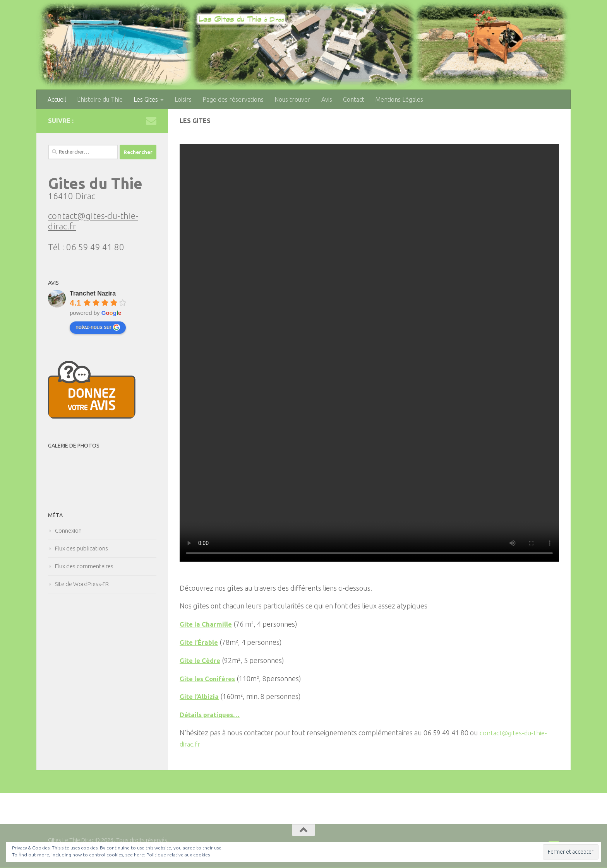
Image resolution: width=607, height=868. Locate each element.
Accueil (57, 99)
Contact (354, 99)
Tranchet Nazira (93, 293)
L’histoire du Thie (100, 99)
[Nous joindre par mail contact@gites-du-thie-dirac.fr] (151, 121)
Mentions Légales (399, 99)
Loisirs (183, 99)
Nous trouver (292, 99)
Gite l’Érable (200, 642)
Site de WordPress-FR (82, 584)
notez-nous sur (98, 327)
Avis (327, 99)
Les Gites (146, 99)
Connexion (68, 531)
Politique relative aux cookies (178, 855)
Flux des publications (81, 548)
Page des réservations (233, 99)
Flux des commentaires (84, 566)
